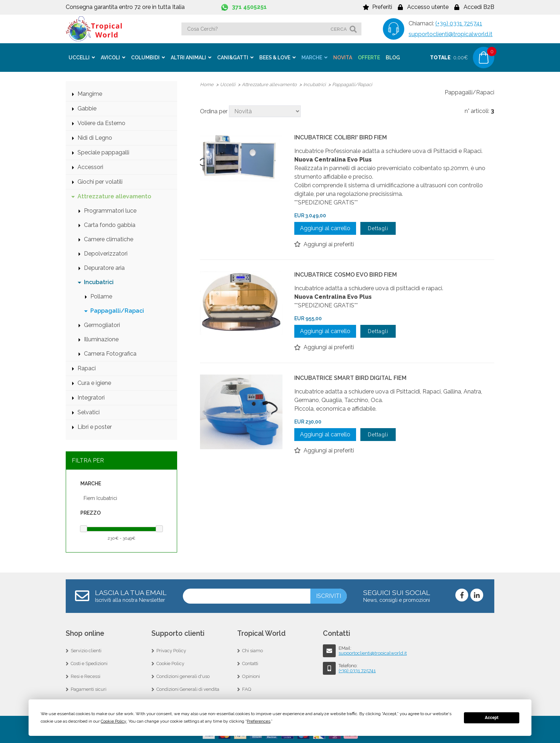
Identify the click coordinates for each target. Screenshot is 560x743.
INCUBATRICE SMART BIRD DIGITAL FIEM (350, 377)
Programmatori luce (110, 210)
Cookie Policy (170, 663)
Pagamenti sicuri (89, 688)
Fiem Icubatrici (100, 497)
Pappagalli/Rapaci (117, 310)
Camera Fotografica (110, 353)
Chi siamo (252, 650)
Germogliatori (102, 324)
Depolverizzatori (106, 253)
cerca (339, 29)
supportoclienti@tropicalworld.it (451, 34)
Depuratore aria (104, 267)
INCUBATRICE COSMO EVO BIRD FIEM (346, 274)
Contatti (250, 663)
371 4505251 (249, 7)
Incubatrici (99, 281)
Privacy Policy (171, 650)
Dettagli (378, 228)
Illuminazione (101, 339)
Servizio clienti (86, 650)
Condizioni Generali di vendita (188, 688)
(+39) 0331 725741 (459, 23)
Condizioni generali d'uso (183, 676)
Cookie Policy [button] (114, 721)
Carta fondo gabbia (110, 224)
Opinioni (251, 676)
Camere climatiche (109, 239)
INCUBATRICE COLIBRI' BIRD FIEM (341, 137)
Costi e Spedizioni (89, 663)
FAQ (247, 688)
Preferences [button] (259, 721)
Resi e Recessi (86, 676)
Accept (492, 718)
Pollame (101, 296)
